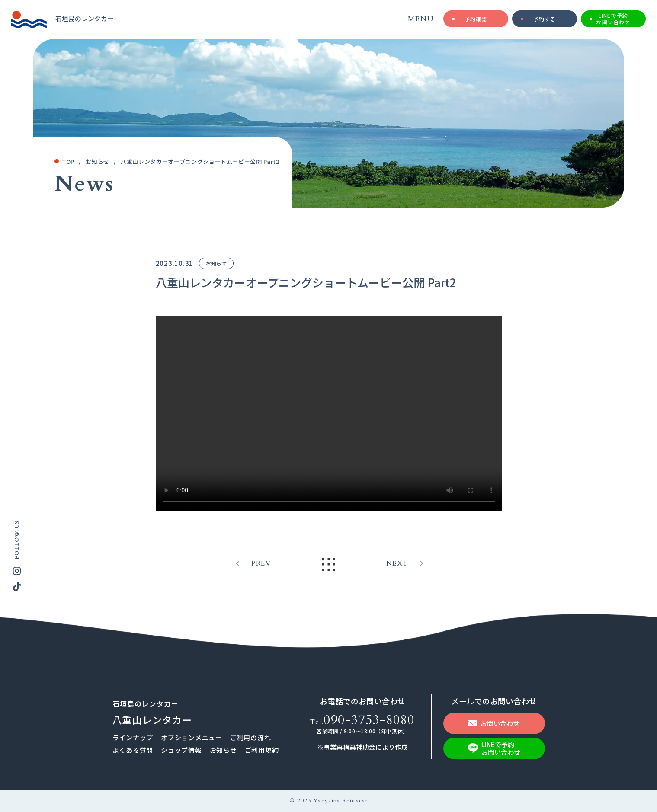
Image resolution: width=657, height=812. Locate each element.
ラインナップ (133, 737)
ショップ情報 (181, 750)
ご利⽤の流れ (251, 737)
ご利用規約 (262, 750)
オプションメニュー (192, 737)
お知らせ (223, 750)
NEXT (397, 563)
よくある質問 (133, 750)
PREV (261, 563)
